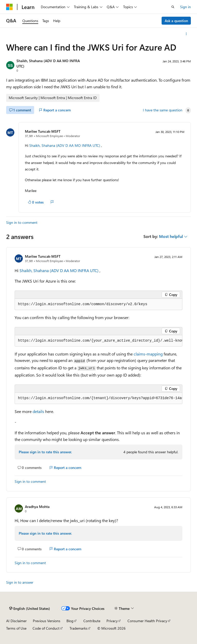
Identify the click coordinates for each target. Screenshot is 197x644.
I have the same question (163, 110)
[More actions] (186, 34)
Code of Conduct (46, 628)
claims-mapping (148, 354)
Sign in (185, 7)
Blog (70, 621)
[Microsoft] (9, 7)
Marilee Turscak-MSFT (43, 131)
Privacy (112, 621)
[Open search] (173, 7)
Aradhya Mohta (37, 507)
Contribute (92, 621)
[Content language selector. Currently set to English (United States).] (30, 608)
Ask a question (176, 21)
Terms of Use (16, 628)
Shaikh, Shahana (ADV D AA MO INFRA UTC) (65, 145)
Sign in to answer (20, 582)
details (38, 411)
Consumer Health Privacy (147, 621)
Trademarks (78, 628)
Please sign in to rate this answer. (45, 452)
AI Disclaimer (16, 621)
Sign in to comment (22, 222)
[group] (98, 341)
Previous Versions (47, 621)
